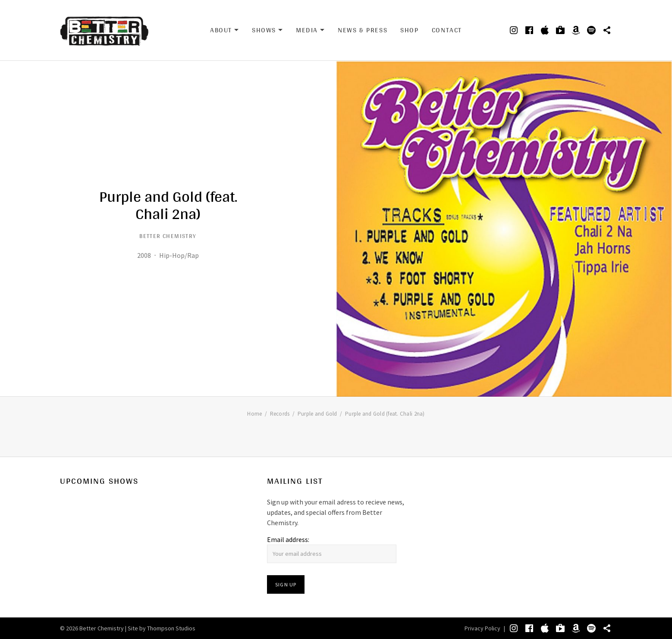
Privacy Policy (482, 628)
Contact (447, 30)
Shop (409, 30)
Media (310, 30)
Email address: (288, 539)
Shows (267, 30)
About (225, 30)
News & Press (363, 30)
